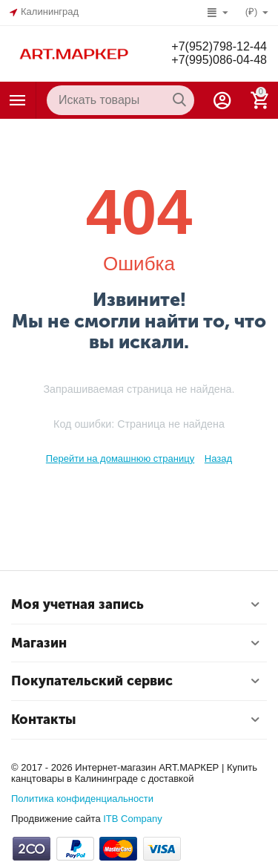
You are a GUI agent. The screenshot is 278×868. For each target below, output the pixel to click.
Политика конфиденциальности (82, 799)
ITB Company (133, 819)
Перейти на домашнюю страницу (120, 459)
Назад (218, 459)
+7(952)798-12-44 (219, 46)
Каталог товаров (18, 100)
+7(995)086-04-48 (219, 60)
